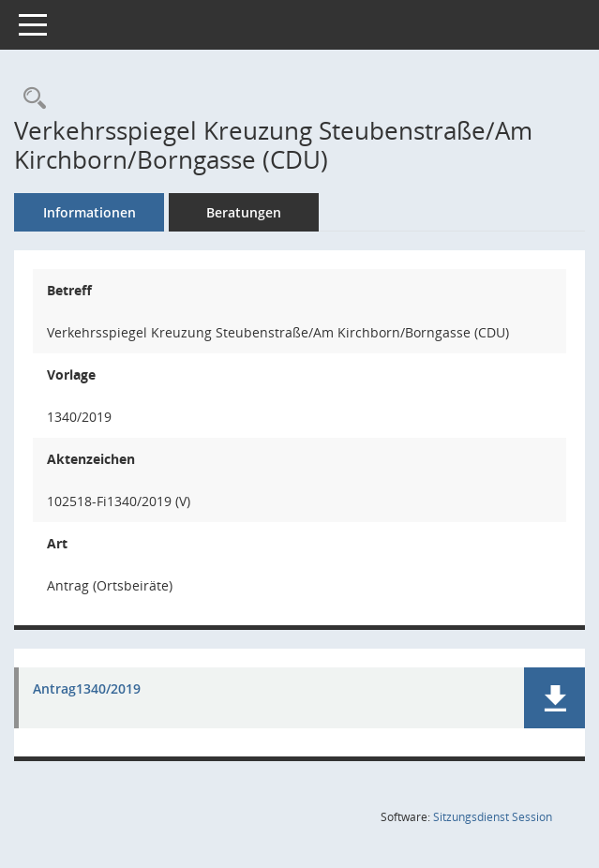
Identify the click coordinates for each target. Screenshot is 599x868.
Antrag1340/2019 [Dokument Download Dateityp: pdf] (87, 689)
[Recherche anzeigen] (30, 99)
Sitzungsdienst (493, 817)
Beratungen (244, 212)
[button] (554, 698)
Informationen (90, 212)
